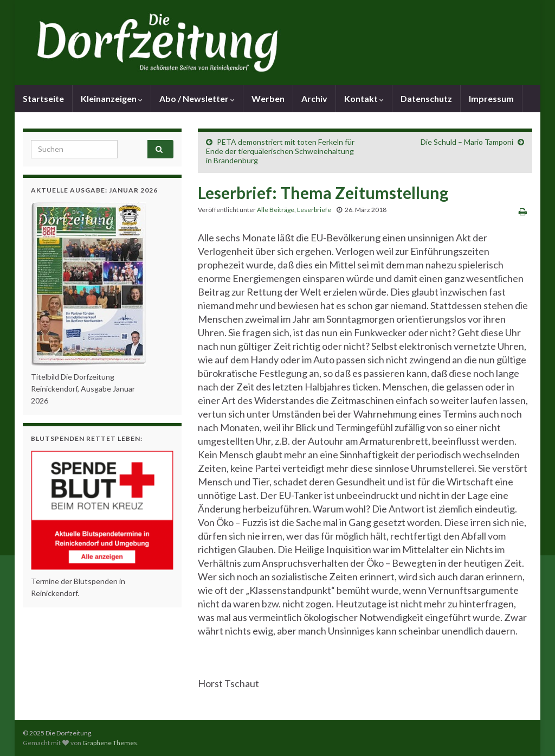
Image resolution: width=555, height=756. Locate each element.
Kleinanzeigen (112, 98)
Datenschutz (426, 98)
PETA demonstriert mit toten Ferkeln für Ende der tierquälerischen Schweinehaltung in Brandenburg (280, 151)
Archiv (314, 98)
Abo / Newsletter (197, 98)
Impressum (491, 98)
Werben (268, 98)
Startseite (43, 98)
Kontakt (364, 98)
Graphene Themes (110, 743)
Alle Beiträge (276, 210)
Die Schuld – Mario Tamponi (467, 142)
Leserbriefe (314, 210)
